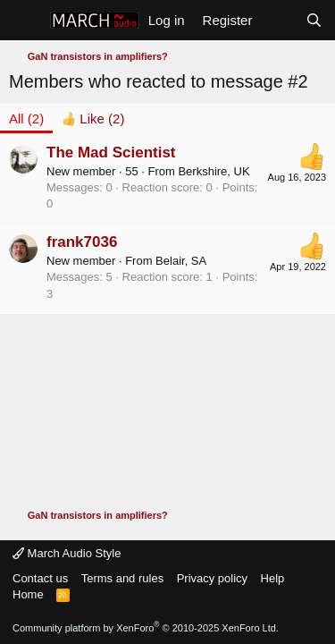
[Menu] (25, 21)
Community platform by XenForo (146, 628)
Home (28, 594)
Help (273, 578)
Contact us (40, 578)
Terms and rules (122, 578)
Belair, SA (181, 261)
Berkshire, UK (214, 171)
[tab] (93, 119)
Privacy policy (212, 578)
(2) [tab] (26, 119)
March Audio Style (67, 553)
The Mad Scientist (111, 153)
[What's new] (278, 20)
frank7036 (82, 242)
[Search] (314, 20)
